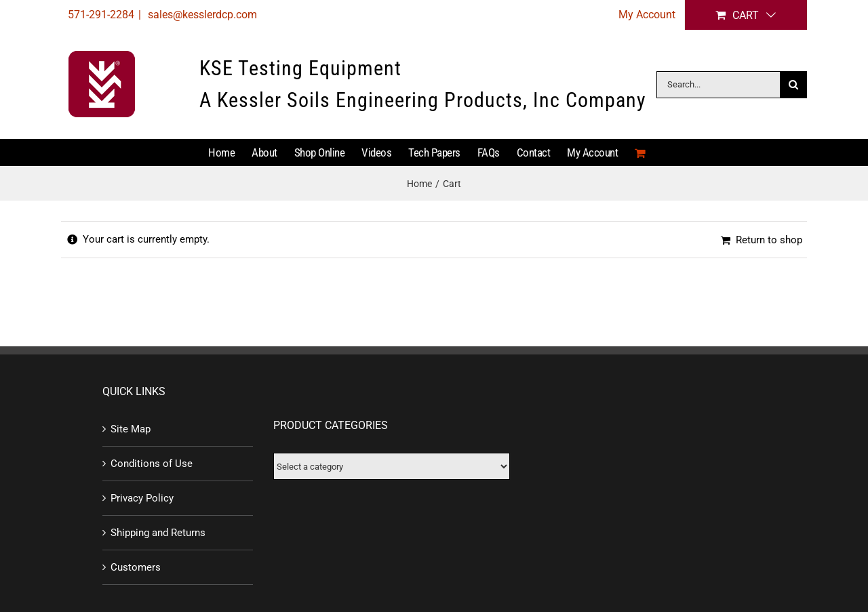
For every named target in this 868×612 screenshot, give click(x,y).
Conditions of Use (152, 464)
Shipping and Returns (158, 533)
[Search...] (718, 85)
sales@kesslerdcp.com (201, 15)
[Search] (793, 85)
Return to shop (769, 240)
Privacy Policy (142, 498)
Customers (136, 567)
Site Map (131, 429)
